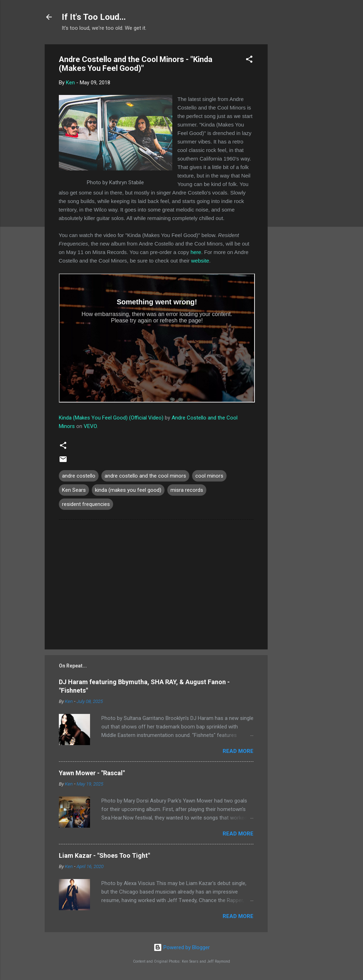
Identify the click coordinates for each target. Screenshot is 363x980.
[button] (249, 60)
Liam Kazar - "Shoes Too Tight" (104, 855)
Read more (238, 751)
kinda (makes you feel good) (128, 490)
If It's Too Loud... (94, 17)
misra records (187, 490)
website (200, 261)
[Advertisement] (296, 151)
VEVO (90, 426)
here (196, 252)
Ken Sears (74, 490)
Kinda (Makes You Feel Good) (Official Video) (111, 418)
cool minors (209, 476)
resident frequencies (86, 504)
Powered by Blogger (182, 947)
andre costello (79, 476)
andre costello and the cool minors (145, 476)
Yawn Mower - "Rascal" (92, 773)
